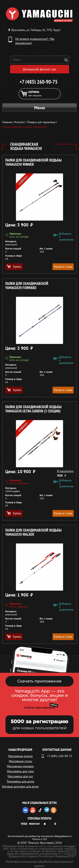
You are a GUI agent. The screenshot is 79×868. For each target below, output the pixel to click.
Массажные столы (20, 761)
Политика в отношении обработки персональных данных (39, 864)
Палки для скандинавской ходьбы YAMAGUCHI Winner (33, 162)
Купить (14, 266)
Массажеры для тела (20, 771)
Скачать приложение (39, 681)
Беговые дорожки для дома (20, 786)
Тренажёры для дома (20, 781)
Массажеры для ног (20, 776)
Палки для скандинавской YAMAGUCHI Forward (27, 286)
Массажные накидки (20, 766)
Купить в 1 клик (63, 266)
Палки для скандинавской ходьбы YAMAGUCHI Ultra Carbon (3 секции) (33, 409)
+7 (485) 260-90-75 (39, 82)
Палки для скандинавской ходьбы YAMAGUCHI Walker (33, 532)
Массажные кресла (20, 756)
